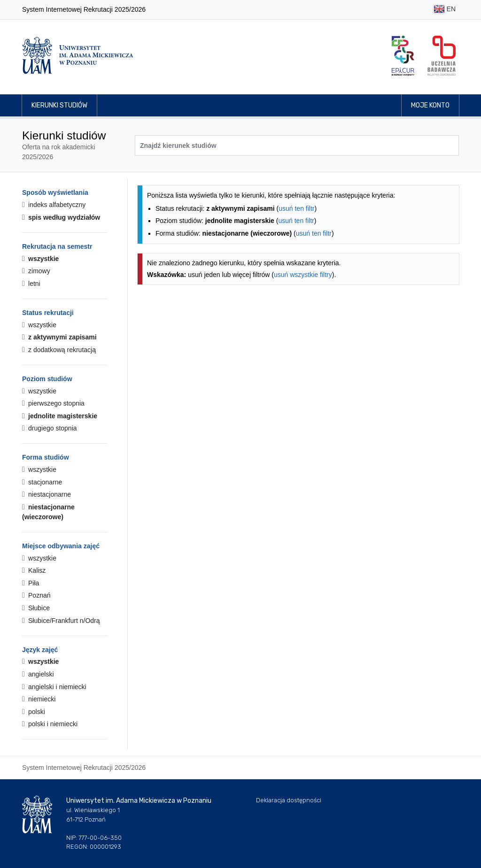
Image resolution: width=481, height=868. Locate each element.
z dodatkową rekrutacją (59, 350)
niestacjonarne (47, 494)
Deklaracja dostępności (289, 800)
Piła (31, 583)
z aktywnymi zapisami (59, 337)
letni (31, 284)
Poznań (36, 595)
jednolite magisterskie (60, 416)
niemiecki (39, 699)
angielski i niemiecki (54, 687)
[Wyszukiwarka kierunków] (297, 146)
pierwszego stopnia (53, 403)
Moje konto (430, 105)
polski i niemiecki (50, 724)
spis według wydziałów (61, 217)
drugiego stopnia (50, 428)
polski (34, 712)
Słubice (36, 608)
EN (445, 10)
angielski (38, 674)
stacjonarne (42, 482)
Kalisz (34, 570)
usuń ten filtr (296, 208)
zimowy (36, 271)
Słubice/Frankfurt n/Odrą (61, 621)
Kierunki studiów (59, 105)
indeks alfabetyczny (54, 205)
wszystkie (40, 259)
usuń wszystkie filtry (303, 275)
